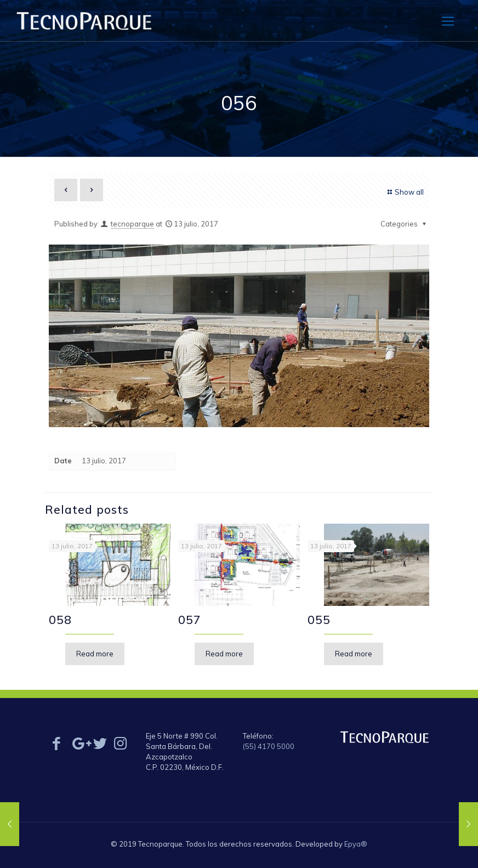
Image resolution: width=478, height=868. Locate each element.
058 (60, 620)
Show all (404, 192)
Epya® (356, 844)
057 (190, 620)
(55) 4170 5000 (269, 746)
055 (319, 620)
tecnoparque (132, 224)
